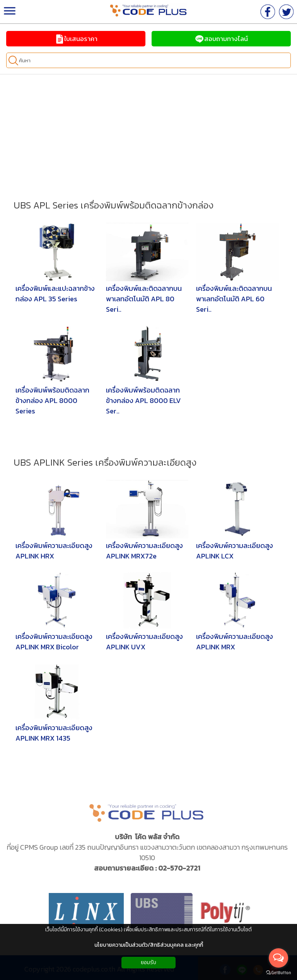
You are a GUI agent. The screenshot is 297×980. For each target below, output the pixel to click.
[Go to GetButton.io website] (278, 972)
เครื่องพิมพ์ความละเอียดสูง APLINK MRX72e (144, 551)
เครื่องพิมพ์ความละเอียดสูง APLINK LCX (235, 551)
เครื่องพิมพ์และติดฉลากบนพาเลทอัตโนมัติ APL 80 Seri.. (144, 299)
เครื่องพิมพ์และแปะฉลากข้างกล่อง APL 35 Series (55, 294)
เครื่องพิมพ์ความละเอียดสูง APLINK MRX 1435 (54, 733)
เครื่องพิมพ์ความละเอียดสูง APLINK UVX (144, 642)
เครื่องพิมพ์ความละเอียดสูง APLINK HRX (54, 551)
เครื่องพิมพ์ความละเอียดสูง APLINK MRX (235, 642)
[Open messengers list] (278, 958)
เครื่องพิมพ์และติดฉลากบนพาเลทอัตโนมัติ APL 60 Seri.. (234, 299)
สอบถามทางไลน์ (221, 39)
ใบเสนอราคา (76, 39)
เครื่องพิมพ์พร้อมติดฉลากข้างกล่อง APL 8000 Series (52, 400)
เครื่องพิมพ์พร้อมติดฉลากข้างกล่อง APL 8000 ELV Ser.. (143, 400)
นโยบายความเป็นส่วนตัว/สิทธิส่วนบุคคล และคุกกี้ (149, 945)
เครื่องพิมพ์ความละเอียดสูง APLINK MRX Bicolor (54, 642)
